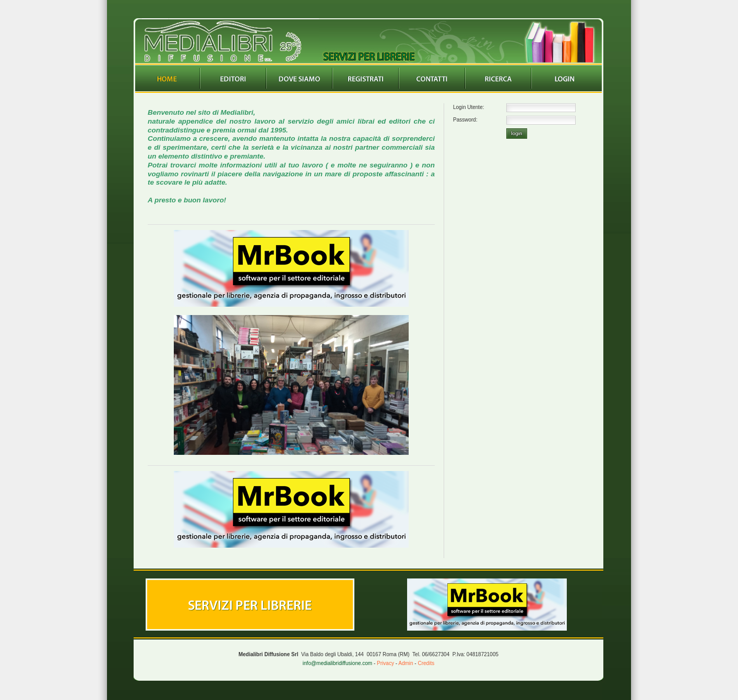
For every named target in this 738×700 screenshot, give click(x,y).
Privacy (385, 663)
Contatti (432, 78)
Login (565, 78)
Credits (426, 663)
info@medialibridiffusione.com (337, 663)
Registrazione (366, 78)
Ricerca (498, 78)
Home (167, 78)
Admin (406, 663)
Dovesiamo (300, 78)
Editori (233, 78)
